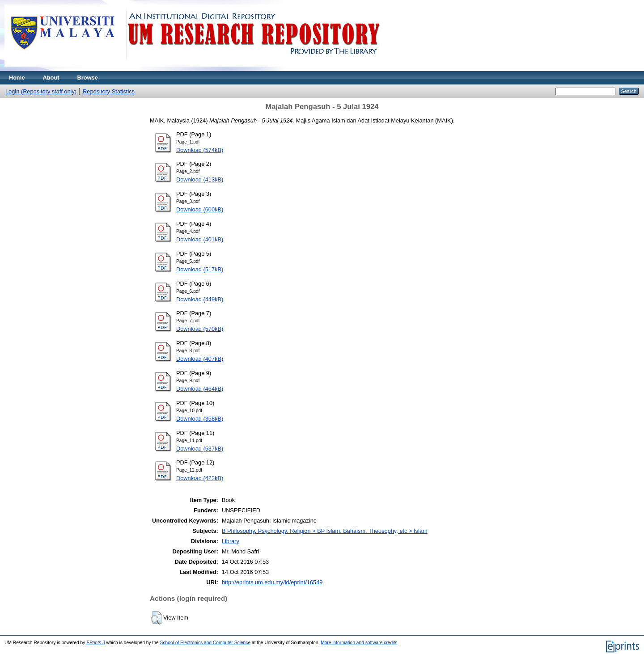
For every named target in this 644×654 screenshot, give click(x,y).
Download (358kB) (200, 419)
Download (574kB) (200, 150)
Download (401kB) (200, 239)
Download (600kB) (200, 209)
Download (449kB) (200, 299)
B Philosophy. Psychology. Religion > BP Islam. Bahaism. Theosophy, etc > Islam (325, 531)
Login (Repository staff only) (41, 91)
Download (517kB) (200, 269)
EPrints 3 (96, 643)
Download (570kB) (200, 329)
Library (231, 541)
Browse (88, 78)
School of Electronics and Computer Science (205, 643)
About (51, 78)
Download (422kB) (200, 478)
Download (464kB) (200, 389)
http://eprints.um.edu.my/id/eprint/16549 (272, 582)
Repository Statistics (109, 91)
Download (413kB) (200, 179)
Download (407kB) (200, 359)
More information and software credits (359, 643)
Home (17, 78)
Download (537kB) (200, 449)
